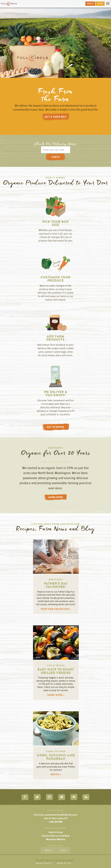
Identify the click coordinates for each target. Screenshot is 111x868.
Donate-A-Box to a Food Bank (56, 836)
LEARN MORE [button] (55, 497)
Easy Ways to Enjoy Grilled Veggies (56, 672)
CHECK (55, 157)
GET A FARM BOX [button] (55, 117)
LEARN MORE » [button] (56, 695)
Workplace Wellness (56, 839)
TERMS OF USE (64, 863)
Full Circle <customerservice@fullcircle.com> (56, 815)
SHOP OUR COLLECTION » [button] (56, 609)
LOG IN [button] (100, 4)
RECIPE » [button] (56, 775)
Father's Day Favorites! (56, 586)
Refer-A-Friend (56, 832)
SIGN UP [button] (90, 4)
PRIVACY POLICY (44, 863)
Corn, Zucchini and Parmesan (56, 757)
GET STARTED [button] (55, 427)
